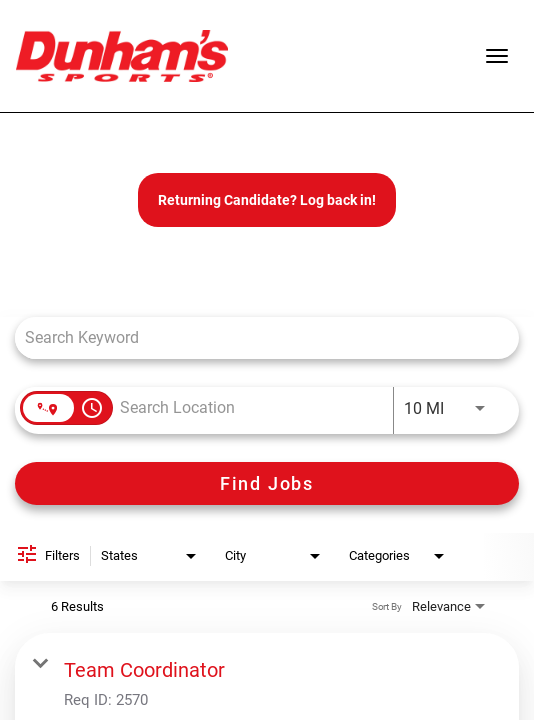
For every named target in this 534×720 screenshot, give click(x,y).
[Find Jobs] (267, 483)
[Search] (267, 483)
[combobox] (257, 337)
